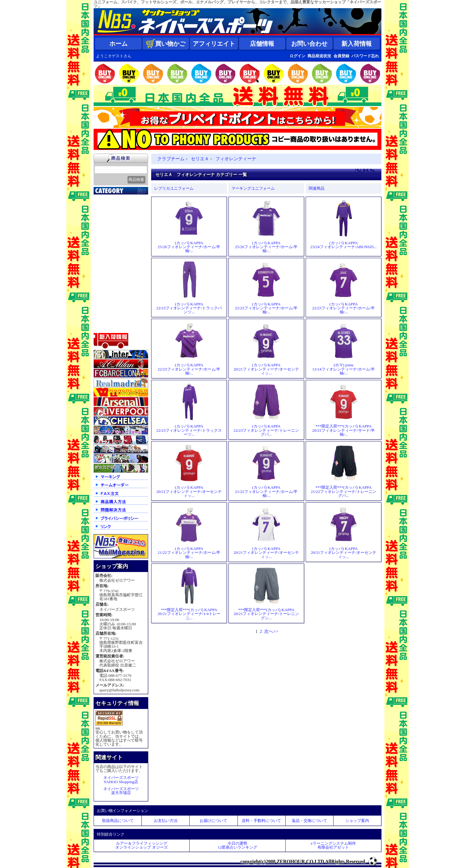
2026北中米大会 (112, 198)
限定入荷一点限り (115, 221)
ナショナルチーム (115, 244)
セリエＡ (200, 159)
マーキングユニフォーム (253, 188)
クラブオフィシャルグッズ (122, 214)
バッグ (103, 304)
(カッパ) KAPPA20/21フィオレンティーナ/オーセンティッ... (266, 349)
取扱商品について (118, 821)
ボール (103, 312)
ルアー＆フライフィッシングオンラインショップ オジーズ (141, 845)
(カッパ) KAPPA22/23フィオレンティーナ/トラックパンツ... (189, 288)
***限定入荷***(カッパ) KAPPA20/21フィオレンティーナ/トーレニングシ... (266, 593)
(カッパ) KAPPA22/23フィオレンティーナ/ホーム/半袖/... (266, 288)
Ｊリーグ (106, 236)
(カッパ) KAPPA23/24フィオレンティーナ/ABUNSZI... (344, 224)
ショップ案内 (357, 821)
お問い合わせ (309, 44)
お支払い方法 (166, 821)
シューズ (106, 297)
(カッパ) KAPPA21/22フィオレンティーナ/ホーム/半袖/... (266, 471)
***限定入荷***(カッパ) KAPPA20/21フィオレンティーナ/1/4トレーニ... (189, 593)
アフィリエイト (214, 44)
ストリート (108, 289)
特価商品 (106, 327)
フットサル (108, 251)
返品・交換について (309, 821)
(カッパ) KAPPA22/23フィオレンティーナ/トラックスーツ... (189, 410)
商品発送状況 (319, 56)
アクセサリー (110, 319)
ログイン (297, 56)
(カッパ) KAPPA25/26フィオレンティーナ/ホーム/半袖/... (189, 226)
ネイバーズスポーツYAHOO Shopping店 (121, 780)
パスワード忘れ (365, 56)
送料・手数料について (261, 821)
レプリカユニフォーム (174, 188)
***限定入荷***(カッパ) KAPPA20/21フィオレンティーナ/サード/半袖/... (344, 410)
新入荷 (103, 206)
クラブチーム (110, 228)
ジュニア (106, 281)
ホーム (118, 44)
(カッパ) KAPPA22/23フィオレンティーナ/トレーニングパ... (266, 410)
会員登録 (341, 56)
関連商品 (317, 188)
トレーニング (110, 259)
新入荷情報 (357, 44)
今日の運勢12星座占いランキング (237, 845)
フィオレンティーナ (236, 159)
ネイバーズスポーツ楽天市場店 (121, 791)
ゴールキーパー (113, 266)
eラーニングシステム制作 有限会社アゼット (333, 845)
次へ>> (271, 631)
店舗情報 (262, 44)
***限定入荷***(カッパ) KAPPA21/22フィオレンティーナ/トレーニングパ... (344, 471)
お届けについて (213, 821)
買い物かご (166, 44)
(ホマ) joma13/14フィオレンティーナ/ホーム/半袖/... (344, 349)
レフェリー (108, 274)
